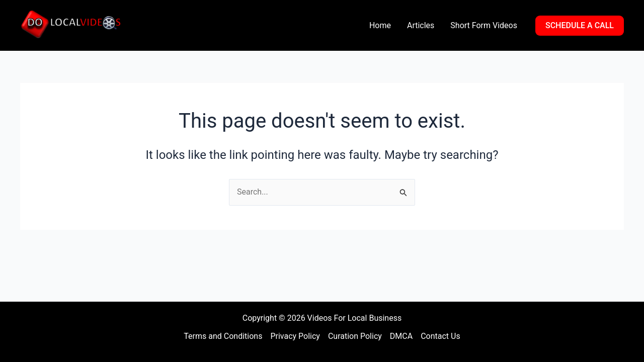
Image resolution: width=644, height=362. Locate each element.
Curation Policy (355, 336)
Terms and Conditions (223, 336)
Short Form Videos (484, 25)
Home (380, 25)
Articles (421, 25)
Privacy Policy (295, 336)
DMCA (401, 336)
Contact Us (440, 336)
